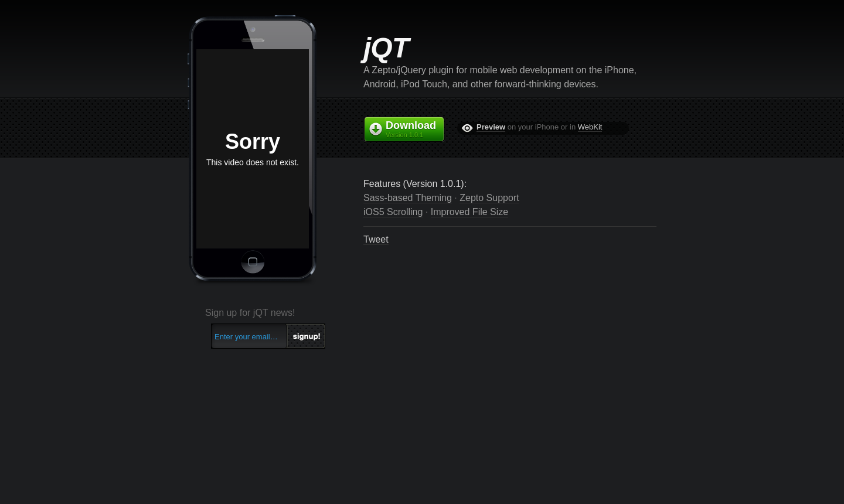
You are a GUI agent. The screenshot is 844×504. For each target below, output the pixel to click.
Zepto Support (489, 198)
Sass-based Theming (408, 198)
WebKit (590, 127)
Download (415, 130)
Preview (491, 127)
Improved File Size (470, 212)
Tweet (376, 239)
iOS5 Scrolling (393, 212)
